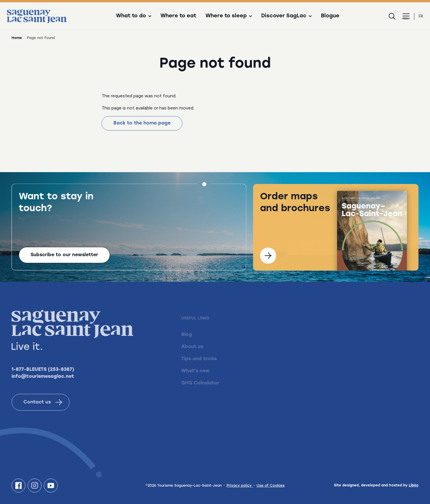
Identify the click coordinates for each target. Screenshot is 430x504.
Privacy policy (240, 486)
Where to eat (178, 16)
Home (17, 38)
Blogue (330, 16)
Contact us (43, 410)
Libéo (414, 486)
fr (421, 16)
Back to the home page (142, 123)
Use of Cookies (271, 486)
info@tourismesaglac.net (43, 384)
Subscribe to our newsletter (64, 256)
